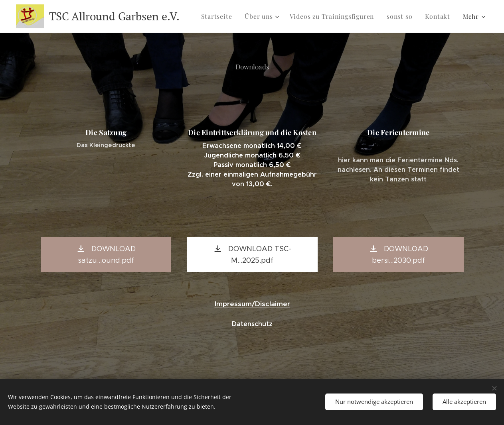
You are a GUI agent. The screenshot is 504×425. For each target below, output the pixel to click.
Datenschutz (252, 324)
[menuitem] (224, 16)
